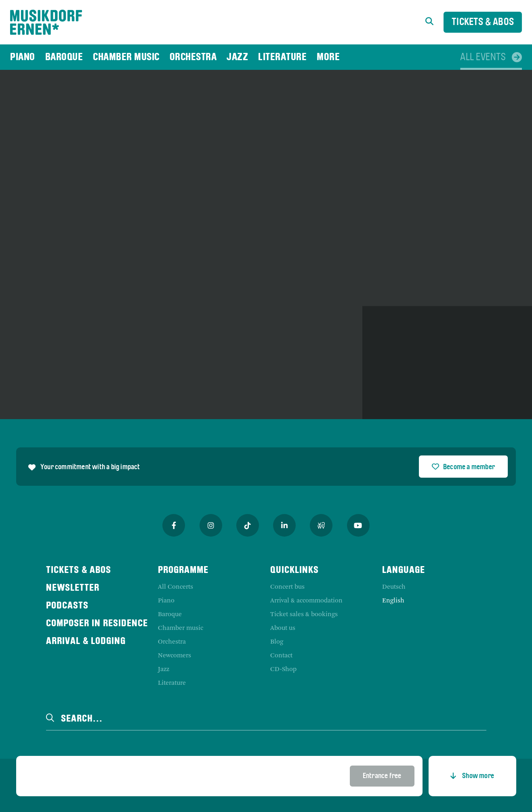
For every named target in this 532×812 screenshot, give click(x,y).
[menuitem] (23, 57)
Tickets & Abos (483, 22)
